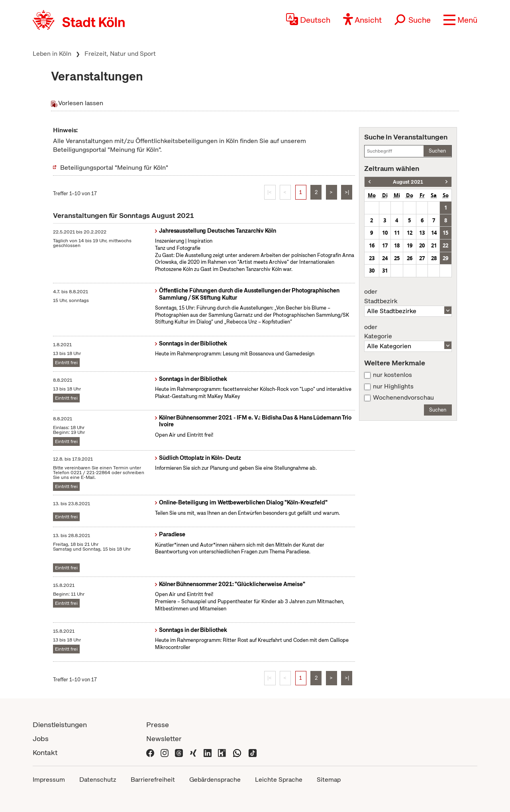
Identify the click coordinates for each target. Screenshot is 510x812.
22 (445, 245)
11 (397, 233)
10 (385, 233)
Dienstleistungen (60, 725)
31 (385, 271)
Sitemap (329, 780)
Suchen (437, 151)
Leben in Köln (52, 54)
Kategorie (408, 332)
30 (372, 271)
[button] (460, 20)
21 (434, 245)
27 (422, 258)
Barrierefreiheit (153, 780)
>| (347, 192)
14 (434, 233)
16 (372, 245)
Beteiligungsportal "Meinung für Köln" (114, 168)
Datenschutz (98, 780)
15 (445, 233)
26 (410, 258)
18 (397, 245)
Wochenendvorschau (403, 398)
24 (385, 258)
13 (422, 233)
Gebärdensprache (215, 780)
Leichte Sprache (279, 780)
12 (410, 233)
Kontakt (45, 752)
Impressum (49, 780)
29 (445, 258)
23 (372, 258)
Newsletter (164, 738)
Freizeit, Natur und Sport (120, 54)
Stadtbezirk (408, 296)
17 (385, 245)
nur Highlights (393, 386)
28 (434, 258)
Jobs (41, 738)
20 (422, 245)
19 (410, 245)
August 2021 (408, 182)
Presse (158, 725)
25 (397, 258)
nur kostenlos (392, 375)
